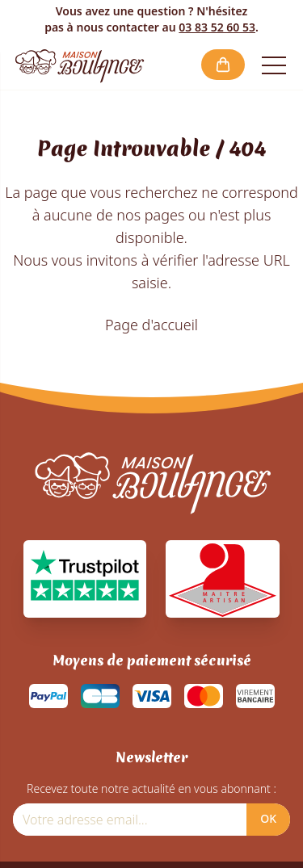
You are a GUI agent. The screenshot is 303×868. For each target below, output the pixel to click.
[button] (223, 65)
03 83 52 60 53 (217, 27)
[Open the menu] (274, 65)
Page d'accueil (151, 325)
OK (268, 818)
